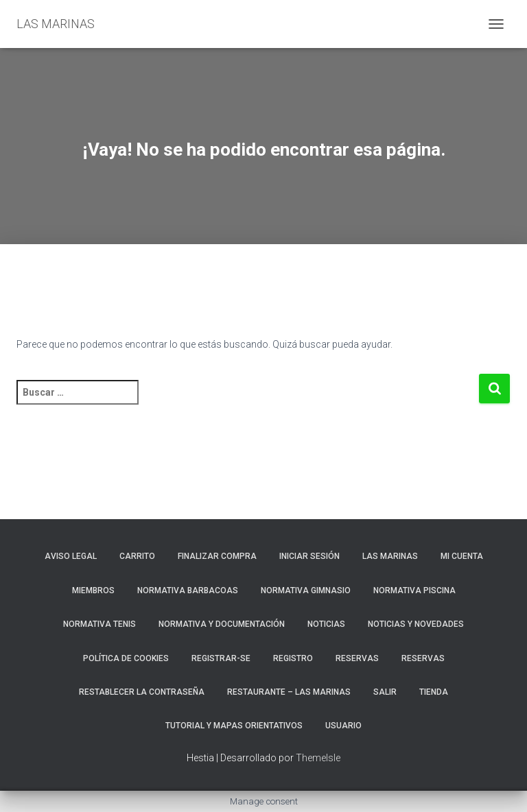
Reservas (423, 658)
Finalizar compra (217, 556)
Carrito (137, 556)
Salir (385, 692)
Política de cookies (126, 658)
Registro (293, 658)
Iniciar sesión (309, 556)
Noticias (326, 624)
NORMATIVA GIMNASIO (306, 590)
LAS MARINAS (390, 556)
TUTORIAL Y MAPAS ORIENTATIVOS (234, 726)
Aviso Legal (71, 556)
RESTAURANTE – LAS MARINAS (289, 692)
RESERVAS (357, 658)
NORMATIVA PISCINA (414, 590)
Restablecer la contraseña (142, 692)
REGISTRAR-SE (221, 658)
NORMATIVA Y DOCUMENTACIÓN (222, 624)
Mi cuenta (462, 556)
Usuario (343, 726)
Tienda (434, 692)
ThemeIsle (318, 758)
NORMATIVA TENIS (99, 624)
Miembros (93, 590)
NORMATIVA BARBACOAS (188, 590)
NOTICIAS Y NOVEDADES (416, 624)
